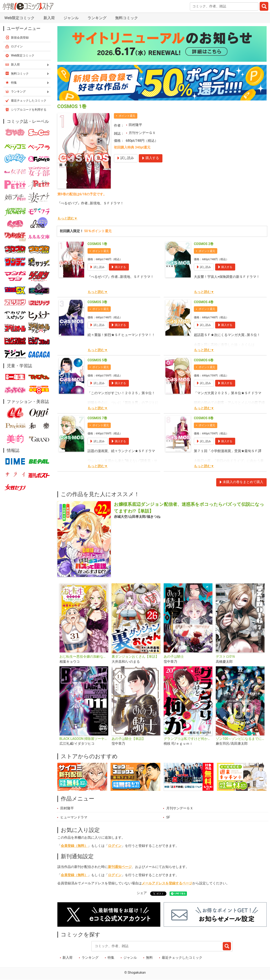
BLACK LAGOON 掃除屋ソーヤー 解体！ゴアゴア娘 (84, 739)
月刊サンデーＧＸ (142, 133)
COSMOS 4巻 (204, 302)
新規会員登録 (20, 37)
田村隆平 (135, 125)
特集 (111, 958)
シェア (142, 893)
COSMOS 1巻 (97, 244)
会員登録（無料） (74, 846)
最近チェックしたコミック (182, 958)
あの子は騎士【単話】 (128, 739)
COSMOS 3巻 (97, 302)
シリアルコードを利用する (29, 110)
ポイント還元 (127, 116)
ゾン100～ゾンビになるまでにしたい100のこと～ (240, 739)
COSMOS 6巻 (204, 360)
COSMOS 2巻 (204, 244)
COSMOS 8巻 (204, 418)
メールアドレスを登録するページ (167, 883)
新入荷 (49, 18)
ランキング (97, 18)
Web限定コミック (20, 18)
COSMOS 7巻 (97, 418)
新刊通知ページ (120, 867)
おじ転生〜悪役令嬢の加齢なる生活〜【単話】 (84, 657)
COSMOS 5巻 (97, 360)
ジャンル (71, 18)
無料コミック (127, 18)
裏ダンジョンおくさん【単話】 (135, 657)
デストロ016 (225, 657)
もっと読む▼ (67, 218)
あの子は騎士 (174, 657)
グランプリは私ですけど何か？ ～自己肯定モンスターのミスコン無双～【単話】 (188, 739)
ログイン (115, 846)
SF (168, 817)
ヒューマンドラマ (74, 817)
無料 (149, 958)
